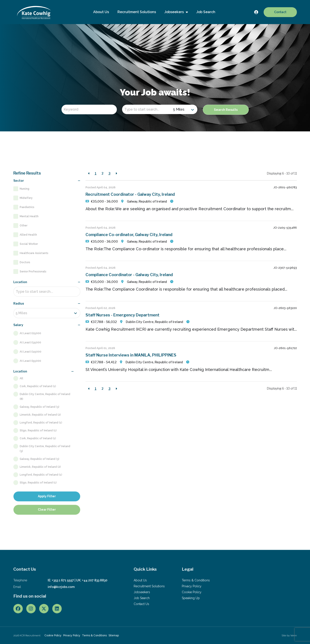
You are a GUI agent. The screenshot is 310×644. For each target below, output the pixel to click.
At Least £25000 (30, 333)
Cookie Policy (192, 592)
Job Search (206, 12)
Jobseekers (174, 12)
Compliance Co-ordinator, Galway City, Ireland (129, 235)
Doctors (25, 262)
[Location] (147, 109)
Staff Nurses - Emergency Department (123, 315)
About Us (101, 12)
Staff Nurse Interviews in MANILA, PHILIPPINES (131, 355)
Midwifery (26, 198)
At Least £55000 (30, 361)
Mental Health (29, 216)
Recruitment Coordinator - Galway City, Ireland (130, 194)
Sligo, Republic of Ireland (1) (38, 431)
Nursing (25, 189)
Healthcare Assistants (34, 253)
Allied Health (28, 235)
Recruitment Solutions (137, 12)
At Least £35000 (30, 342)
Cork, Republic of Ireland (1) (38, 386)
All (21, 378)
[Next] (116, 173)
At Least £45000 (31, 352)
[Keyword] (89, 109)
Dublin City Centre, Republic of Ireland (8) (45, 397)
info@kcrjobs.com (61, 587)
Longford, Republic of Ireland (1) (41, 423)
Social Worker (29, 244)
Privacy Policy (192, 586)
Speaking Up (191, 598)
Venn (294, 635)
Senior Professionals (33, 272)
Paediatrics (27, 207)
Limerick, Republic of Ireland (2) (40, 415)
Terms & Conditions (196, 580)
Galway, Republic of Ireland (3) (39, 407)
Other (24, 226)
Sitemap (114, 635)
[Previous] (89, 173)
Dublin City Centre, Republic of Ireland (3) (45, 449)
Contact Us (141, 604)
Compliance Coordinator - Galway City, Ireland (129, 275)
